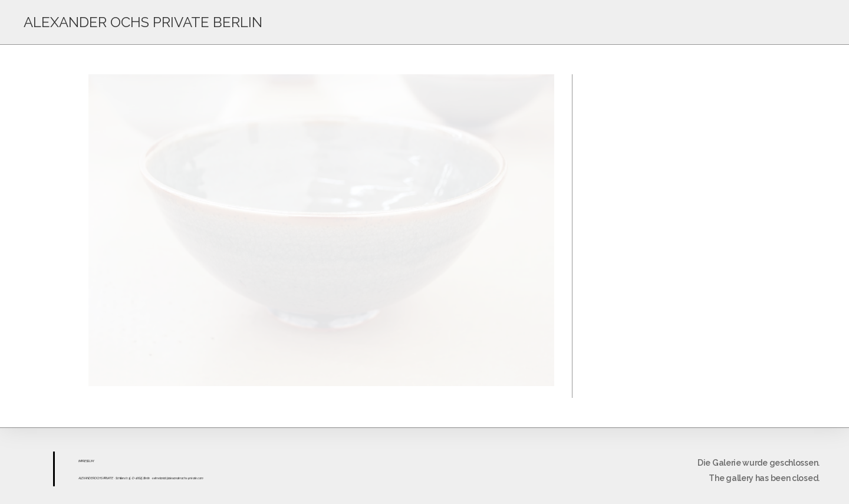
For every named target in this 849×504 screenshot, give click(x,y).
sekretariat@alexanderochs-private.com (178, 478)
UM (91, 461)
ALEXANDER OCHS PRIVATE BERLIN (143, 22)
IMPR (81, 461)
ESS (87, 461)
